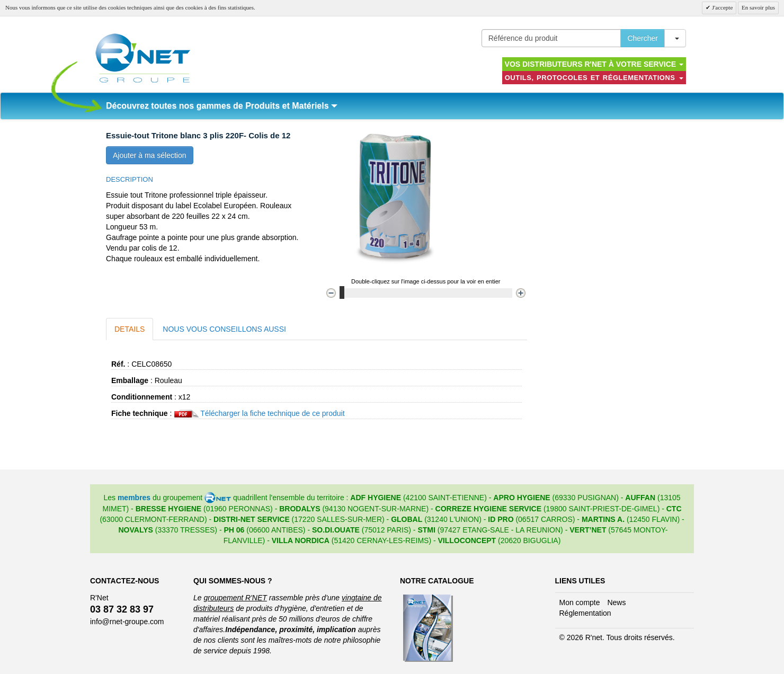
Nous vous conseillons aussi (224, 329)
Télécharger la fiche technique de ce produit (272, 413)
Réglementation (585, 613)
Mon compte (580, 602)
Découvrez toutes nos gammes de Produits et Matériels (222, 106)
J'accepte (721, 7)
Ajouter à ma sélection (150, 155)
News (616, 602)
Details (130, 329)
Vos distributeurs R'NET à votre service (594, 64)
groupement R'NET (235, 598)
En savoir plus (758, 7)
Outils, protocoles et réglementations (594, 78)
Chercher (643, 38)
